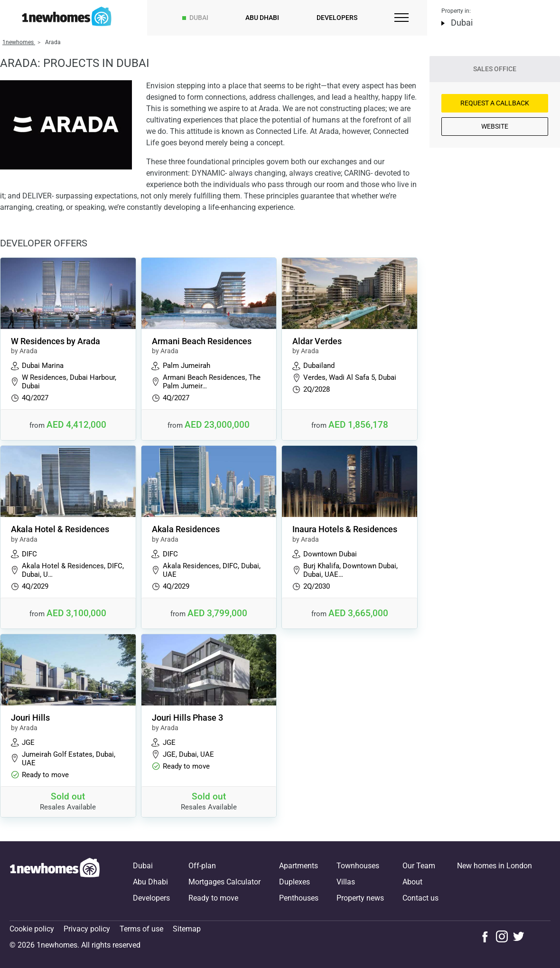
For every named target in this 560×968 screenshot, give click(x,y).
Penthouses (299, 898)
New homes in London (495, 866)
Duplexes (294, 882)
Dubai (199, 18)
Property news (360, 898)
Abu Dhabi (262, 18)
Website (495, 126)
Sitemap (187, 929)
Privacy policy (87, 929)
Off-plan (202, 866)
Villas (346, 882)
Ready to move (213, 898)
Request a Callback (495, 103)
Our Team (419, 866)
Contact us (420, 898)
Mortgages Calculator (224, 882)
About (412, 882)
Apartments (299, 866)
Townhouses (358, 866)
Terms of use (141, 929)
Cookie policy (32, 929)
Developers (337, 18)
